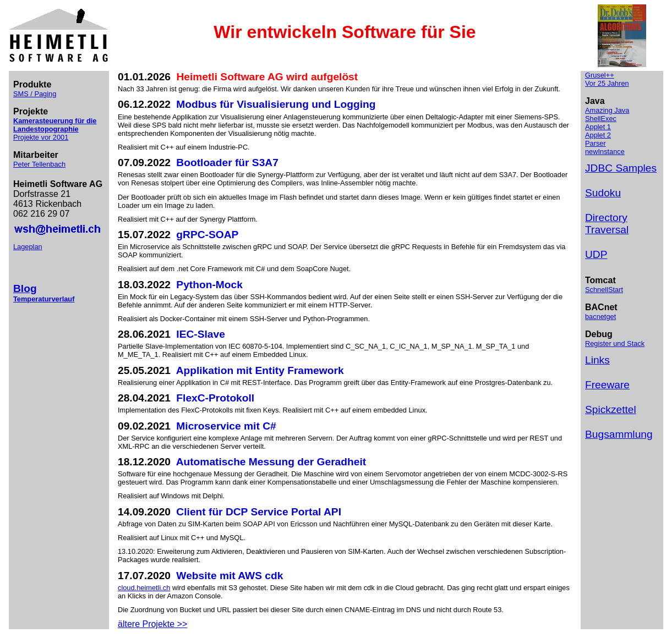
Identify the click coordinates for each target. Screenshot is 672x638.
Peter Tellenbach (39, 164)
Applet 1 (598, 127)
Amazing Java (607, 110)
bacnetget (600, 317)
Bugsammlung (619, 434)
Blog (25, 288)
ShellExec (601, 119)
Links (597, 360)
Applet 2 (598, 135)
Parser (595, 143)
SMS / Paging (35, 94)
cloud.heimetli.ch (144, 588)
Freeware (607, 385)
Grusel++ (600, 75)
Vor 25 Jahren (607, 83)
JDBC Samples (621, 168)
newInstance (605, 152)
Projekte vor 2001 (41, 137)
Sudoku (603, 193)
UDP (596, 254)
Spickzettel (611, 409)
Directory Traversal (607, 224)
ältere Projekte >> (152, 624)
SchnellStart (604, 290)
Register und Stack (615, 343)
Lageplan (28, 247)
